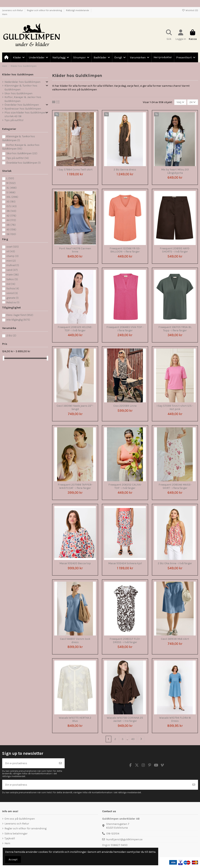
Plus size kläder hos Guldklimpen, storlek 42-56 (26, 115)
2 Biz (11, 336)
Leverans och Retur (13, 10)
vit (11, 251)
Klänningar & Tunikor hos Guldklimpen (21, 88)
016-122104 (113, 834)
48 (11, 225)
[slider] (4, 358)
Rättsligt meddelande (78, 10)
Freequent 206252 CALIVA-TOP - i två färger (125, 486)
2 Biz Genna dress (125, 170)
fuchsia (13, 288)
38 (11, 211)
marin (13, 275)
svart (13, 247)
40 (133, 739)
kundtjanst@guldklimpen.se (124, 839)
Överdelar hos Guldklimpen (22, 105)
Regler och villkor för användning (45, 10)
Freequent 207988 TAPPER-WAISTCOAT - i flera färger (75, 486)
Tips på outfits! (14, 120)
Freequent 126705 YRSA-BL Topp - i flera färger (175, 329)
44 (11, 220)
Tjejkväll (10, 838)
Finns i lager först (20, 315)
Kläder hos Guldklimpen (18, 74)
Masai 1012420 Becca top (75, 563)
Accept (13, 860)
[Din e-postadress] (29, 763)
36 (11, 234)
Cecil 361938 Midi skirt (175, 639)
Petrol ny (13, 303)
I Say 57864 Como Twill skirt (75, 170)
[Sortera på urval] (180, 102)
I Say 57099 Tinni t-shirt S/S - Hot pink (175, 407)
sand (12, 270)
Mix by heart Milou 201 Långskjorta (175, 171)
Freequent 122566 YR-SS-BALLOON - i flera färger (125, 250)
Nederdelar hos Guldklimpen (22, 82)
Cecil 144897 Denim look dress (75, 641)
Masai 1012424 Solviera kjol (125, 563)
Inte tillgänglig (18, 320)
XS (11, 202)
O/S (12, 206)
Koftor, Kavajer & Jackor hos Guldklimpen (23, 99)
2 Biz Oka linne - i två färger (175, 563)
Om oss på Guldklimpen (20, 819)
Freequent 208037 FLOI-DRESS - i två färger (125, 641)
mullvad (13, 265)
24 (192, 102)
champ (12, 256)
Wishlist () (190, 10)
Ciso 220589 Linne (125, 406)
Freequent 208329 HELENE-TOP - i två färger (75, 329)
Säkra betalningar (16, 834)
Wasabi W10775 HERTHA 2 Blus (75, 719)
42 (11, 216)
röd (11, 284)
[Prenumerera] (60, 763)
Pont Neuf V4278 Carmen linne (75, 250)
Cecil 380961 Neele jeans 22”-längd (75, 407)
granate (12, 298)
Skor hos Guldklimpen (18, 93)
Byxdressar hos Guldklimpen (23, 109)
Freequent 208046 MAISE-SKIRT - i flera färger (175, 486)
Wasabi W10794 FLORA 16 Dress (175, 719)
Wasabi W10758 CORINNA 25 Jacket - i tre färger (125, 719)
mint (11, 261)
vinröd (12, 293)
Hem (5, 14)
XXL (12, 197)
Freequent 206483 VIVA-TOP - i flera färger (125, 329)
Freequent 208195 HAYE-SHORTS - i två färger (175, 250)
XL (12, 188)
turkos (12, 279)
